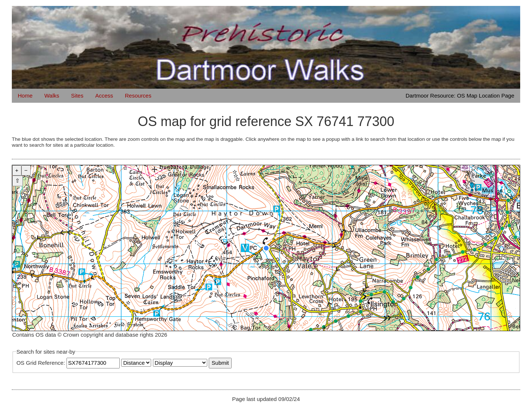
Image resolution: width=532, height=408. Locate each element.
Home (25, 96)
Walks (52, 96)
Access (104, 96)
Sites (77, 96)
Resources (138, 96)
